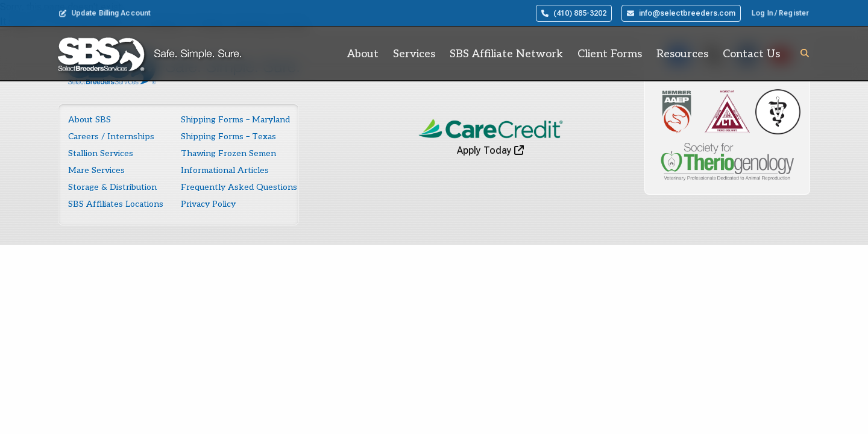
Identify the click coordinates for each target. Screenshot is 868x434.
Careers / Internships (111, 137)
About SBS (90, 120)
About (363, 54)
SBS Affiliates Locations (116, 204)
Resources (682, 54)
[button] (805, 53)
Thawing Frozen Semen (228, 153)
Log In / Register (780, 13)
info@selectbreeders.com (681, 13)
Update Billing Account (105, 13)
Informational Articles (225, 170)
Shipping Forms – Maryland (235, 120)
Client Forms (610, 54)
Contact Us (751, 54)
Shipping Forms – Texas (228, 137)
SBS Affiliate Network (506, 54)
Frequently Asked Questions (239, 187)
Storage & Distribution (112, 187)
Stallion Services (101, 153)
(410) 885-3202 (574, 13)
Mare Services (96, 170)
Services (414, 54)
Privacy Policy (208, 204)
